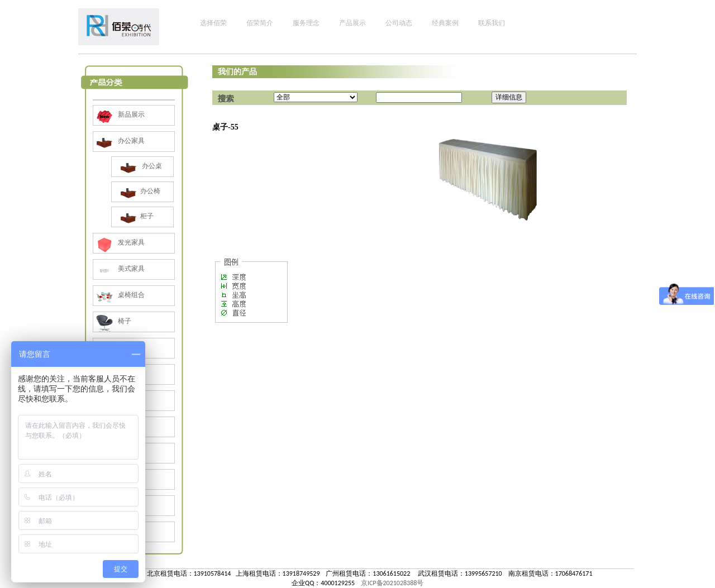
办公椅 (139, 191)
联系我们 (492, 23)
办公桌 (140, 166)
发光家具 (119, 242)
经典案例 (445, 23)
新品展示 (119, 114)
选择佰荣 (213, 23)
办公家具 (119, 141)
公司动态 (399, 23)
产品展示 (352, 23)
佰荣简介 (260, 23)
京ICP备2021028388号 (392, 583)
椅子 (112, 321)
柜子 (135, 216)
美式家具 (119, 269)
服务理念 (306, 23)
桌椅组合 (119, 295)
